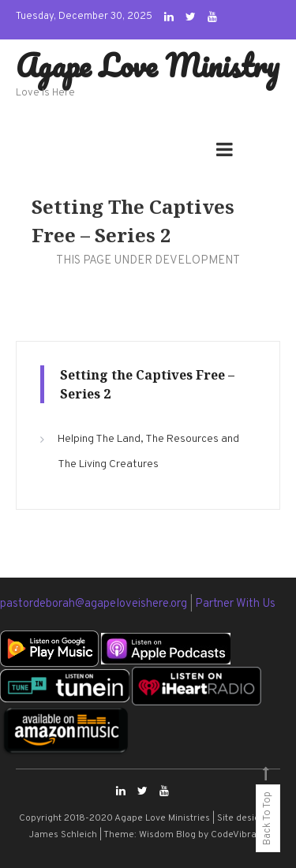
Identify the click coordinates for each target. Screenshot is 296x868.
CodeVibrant (238, 835)
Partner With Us (235, 604)
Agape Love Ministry (148, 65)
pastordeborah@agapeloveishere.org (95, 604)
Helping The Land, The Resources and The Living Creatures (148, 452)
